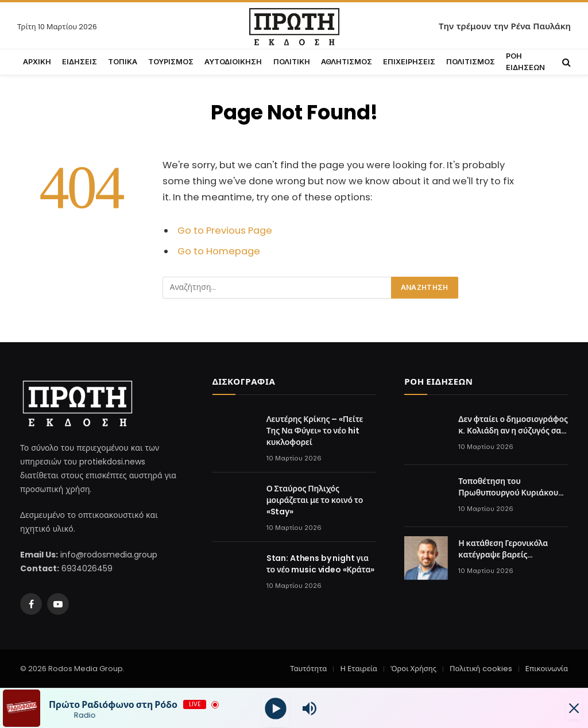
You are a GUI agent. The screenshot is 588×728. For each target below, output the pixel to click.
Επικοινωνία (547, 669)
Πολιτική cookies (481, 669)
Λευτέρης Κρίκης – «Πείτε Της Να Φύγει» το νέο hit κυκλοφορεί (315, 431)
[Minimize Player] (568, 708)
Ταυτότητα (308, 669)
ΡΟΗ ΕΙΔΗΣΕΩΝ (525, 62)
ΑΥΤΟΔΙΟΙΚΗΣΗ (233, 62)
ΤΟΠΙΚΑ (123, 62)
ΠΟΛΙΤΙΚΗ (292, 62)
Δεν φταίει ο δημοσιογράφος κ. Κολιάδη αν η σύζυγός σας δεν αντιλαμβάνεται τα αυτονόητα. (513, 425)
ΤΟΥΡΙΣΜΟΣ (171, 62)
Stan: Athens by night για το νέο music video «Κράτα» (321, 564)
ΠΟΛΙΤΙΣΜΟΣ (471, 62)
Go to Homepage (219, 251)
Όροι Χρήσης (413, 669)
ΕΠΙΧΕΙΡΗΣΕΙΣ (409, 62)
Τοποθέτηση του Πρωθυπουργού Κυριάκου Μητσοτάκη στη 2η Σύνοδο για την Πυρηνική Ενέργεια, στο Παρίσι (510, 487)
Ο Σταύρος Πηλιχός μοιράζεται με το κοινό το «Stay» (315, 500)
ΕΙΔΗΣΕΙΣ (80, 62)
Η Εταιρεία (358, 669)
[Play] (276, 708)
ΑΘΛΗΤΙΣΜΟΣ (347, 62)
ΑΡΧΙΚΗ (37, 62)
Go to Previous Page (225, 231)
